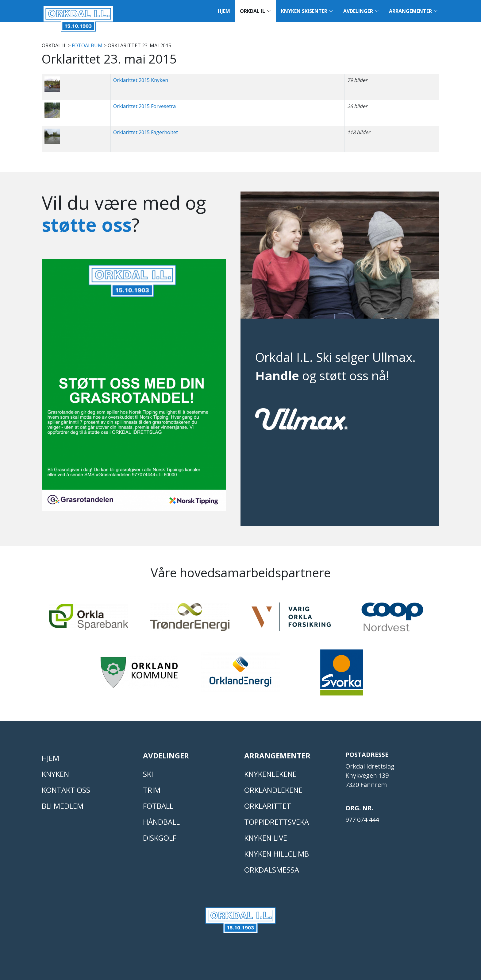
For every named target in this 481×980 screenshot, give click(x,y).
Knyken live (266, 838)
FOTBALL (158, 806)
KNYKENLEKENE (270, 774)
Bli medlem (63, 806)
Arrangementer (414, 11)
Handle (277, 376)
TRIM (152, 790)
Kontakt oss (66, 790)
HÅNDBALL (161, 822)
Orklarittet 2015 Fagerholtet (146, 132)
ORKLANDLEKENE (273, 790)
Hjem (224, 11)
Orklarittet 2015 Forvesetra (144, 106)
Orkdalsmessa (272, 870)
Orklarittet (268, 806)
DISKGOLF (160, 838)
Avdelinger (361, 11)
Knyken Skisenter (307, 11)
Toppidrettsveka (277, 822)
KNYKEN (55, 774)
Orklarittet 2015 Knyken (141, 80)
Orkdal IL (256, 11)
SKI (148, 774)
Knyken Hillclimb (277, 854)
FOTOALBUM (87, 45)
